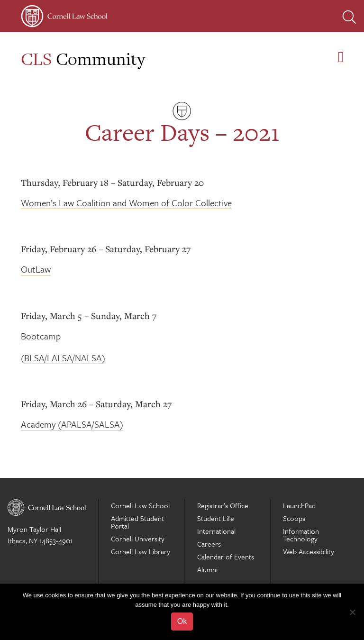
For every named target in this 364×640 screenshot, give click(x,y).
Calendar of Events (226, 557)
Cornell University (138, 539)
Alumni (207, 569)
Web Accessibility (309, 551)
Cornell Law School (140, 505)
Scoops (294, 518)
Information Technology (301, 535)
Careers (209, 544)
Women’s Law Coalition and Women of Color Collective (126, 203)
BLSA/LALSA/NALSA (63, 358)
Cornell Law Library (141, 551)
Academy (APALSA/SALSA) (72, 424)
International (216, 531)
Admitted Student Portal (137, 522)
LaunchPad (299, 505)
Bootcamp (41, 336)
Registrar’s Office (223, 505)
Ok (182, 621)
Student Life (216, 518)
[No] (352, 612)
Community (83, 59)
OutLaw (36, 269)
